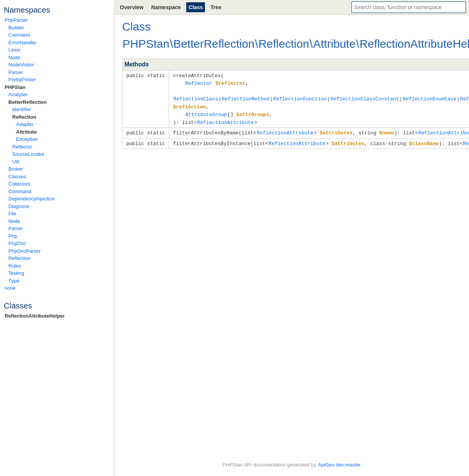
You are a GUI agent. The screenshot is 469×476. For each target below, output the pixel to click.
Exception (27, 139)
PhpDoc (17, 243)
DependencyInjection (31, 199)
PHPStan (15, 87)
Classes (17, 177)
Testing (16, 273)
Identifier (22, 109)
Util (16, 162)
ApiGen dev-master (339, 465)
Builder (16, 28)
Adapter (25, 124)
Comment (19, 35)
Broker (16, 169)
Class (196, 7)
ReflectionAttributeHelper (35, 316)
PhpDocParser (25, 251)
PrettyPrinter (22, 80)
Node (14, 57)
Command (20, 191)
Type (14, 281)
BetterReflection (27, 102)
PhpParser (16, 20)
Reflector (22, 147)
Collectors (19, 184)
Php (13, 236)
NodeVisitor (21, 65)
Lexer (15, 50)
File (12, 214)
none (10, 288)
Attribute (26, 132)
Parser (16, 72)
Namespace (166, 7)
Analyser (18, 94)
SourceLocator (28, 154)
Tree (216, 7)
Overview (132, 7)
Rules (15, 266)
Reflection (24, 117)
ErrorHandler (23, 43)
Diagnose (19, 206)
